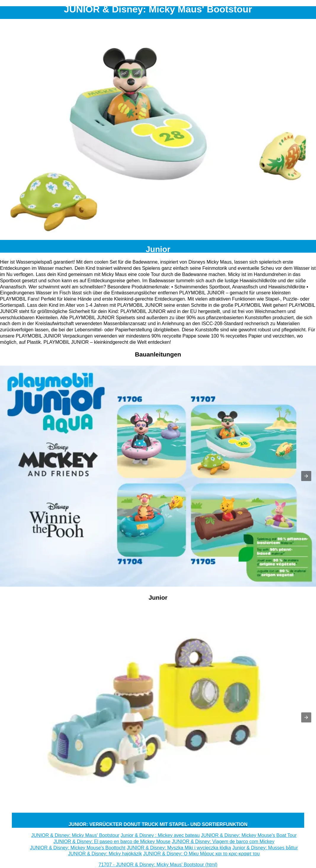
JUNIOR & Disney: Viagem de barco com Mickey (223, 842)
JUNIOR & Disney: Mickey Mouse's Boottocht (78, 848)
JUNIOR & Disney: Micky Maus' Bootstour (75, 835)
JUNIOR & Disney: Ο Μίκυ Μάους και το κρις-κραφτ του (201, 854)
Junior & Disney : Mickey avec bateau (160, 835)
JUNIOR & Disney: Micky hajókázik (105, 854)
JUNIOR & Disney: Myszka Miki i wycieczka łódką (179, 848)
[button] (306, 476)
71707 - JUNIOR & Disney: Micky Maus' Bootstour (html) (158, 865)
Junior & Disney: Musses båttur (265, 848)
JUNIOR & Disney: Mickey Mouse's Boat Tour (249, 835)
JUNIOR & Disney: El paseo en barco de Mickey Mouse (112, 842)
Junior (158, 249)
